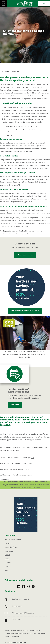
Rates (7, 559)
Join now (13, 405)
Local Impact (9, 551)
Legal (6, 570)
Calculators (8, 543)
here (32, 458)
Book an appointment (20, 599)
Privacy (7, 566)
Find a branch (17, 619)
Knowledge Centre (11, 547)
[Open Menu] (3, 4)
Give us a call (17, 606)
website (14, 475)
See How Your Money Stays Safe (25, 311)
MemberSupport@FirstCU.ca (23, 613)
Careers (7, 555)
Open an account (25, 255)
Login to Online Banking (13, 540)
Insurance (8, 563)
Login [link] (44, 4)
